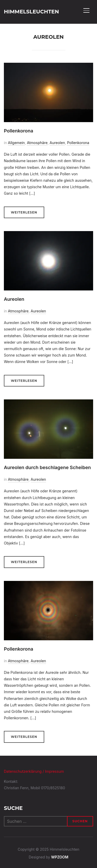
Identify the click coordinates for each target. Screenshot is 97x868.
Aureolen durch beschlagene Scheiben (47, 467)
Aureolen (57, 143)
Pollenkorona (18, 131)
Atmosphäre (37, 143)
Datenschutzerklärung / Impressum (34, 771)
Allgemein (16, 143)
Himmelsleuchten (31, 12)
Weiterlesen (24, 212)
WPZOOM (60, 857)
